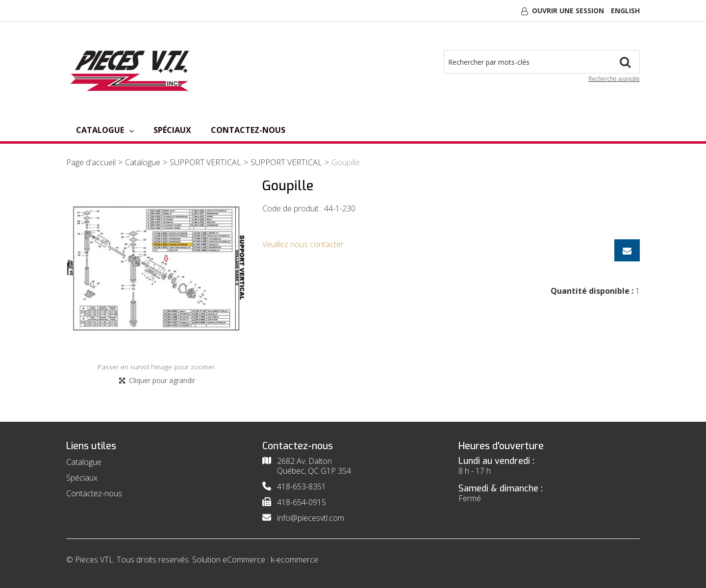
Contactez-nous (248, 130)
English (625, 11)
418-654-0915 (302, 502)
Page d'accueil (91, 162)
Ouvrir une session (568, 11)
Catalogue (105, 130)
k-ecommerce (294, 560)
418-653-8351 (302, 486)
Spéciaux (172, 130)
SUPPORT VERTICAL (205, 162)
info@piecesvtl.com (311, 518)
